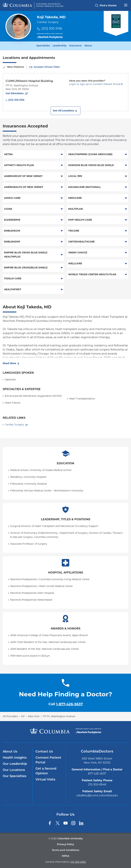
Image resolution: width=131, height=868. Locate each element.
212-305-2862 (78, 862)
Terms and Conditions (65, 850)
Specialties (43, 46)
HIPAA (65, 856)
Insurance (75, 46)
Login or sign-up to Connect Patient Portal (95, 84)
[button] (65, 111)
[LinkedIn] (81, 823)
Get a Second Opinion (46, 771)
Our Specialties (14, 776)
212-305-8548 (97, 784)
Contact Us (44, 752)
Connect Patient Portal (48, 760)
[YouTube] (65, 823)
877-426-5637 (97, 774)
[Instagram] (73, 823)
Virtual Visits (45, 780)
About (88, 46)
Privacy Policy (65, 845)
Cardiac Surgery (14, 425)
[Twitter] (58, 823)
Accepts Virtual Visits (47, 67)
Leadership (60, 46)
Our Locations (14, 770)
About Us (10, 752)
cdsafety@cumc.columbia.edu (97, 795)
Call (66, 704)
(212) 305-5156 (52, 28)
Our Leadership (15, 764)
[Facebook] (50, 823)
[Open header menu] (126, 5)
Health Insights (15, 758)
